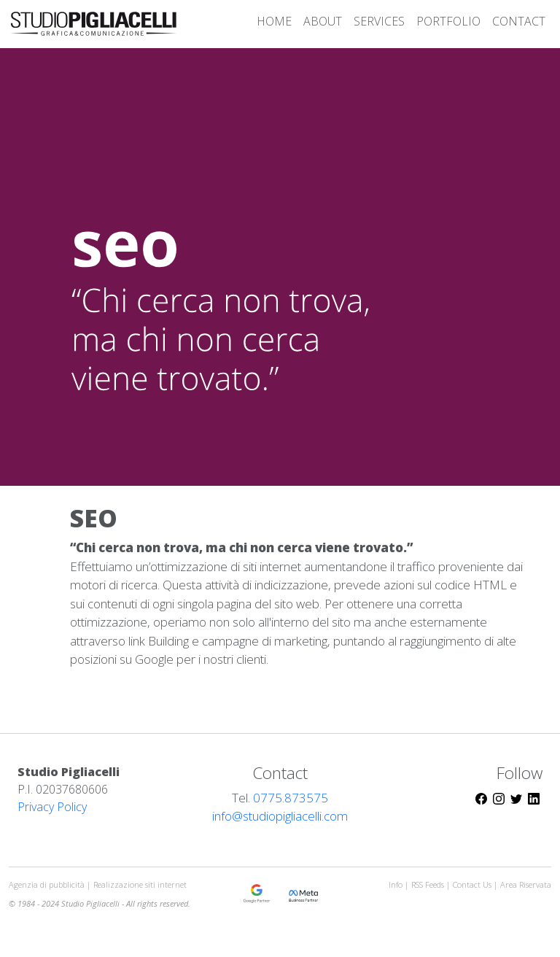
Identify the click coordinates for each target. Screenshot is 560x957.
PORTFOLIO (448, 21)
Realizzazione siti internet (140, 884)
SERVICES (379, 21)
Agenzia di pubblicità (48, 884)
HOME (274, 21)
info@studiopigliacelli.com (280, 816)
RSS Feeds (429, 884)
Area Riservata (526, 884)
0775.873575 (291, 798)
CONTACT (519, 21)
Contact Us (472, 884)
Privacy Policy (52, 807)
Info (396, 884)
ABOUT (323, 21)
